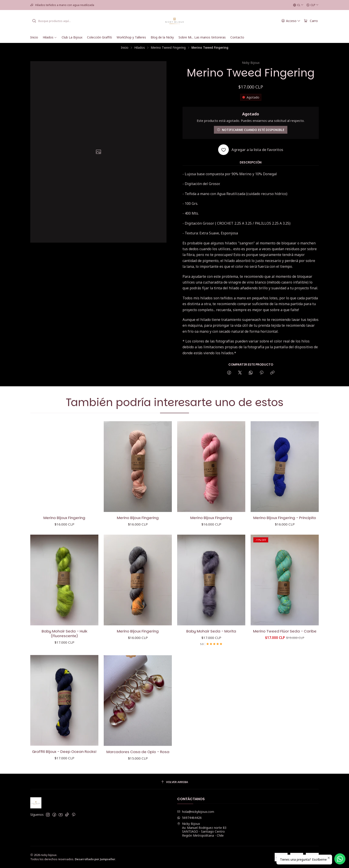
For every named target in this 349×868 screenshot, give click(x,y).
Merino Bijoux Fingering (64, 527)
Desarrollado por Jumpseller (95, 859)
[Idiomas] (298, 5)
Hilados (140, 48)
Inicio (125, 48)
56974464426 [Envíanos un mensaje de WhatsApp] (189, 818)
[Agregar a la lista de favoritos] (251, 150)
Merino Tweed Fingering (168, 48)
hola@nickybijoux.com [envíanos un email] (196, 812)
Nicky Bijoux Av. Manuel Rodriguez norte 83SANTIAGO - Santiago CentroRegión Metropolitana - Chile (202, 830)
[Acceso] (291, 21)
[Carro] (311, 21)
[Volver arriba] (174, 782)
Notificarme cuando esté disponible (251, 130)
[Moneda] (312, 5)
